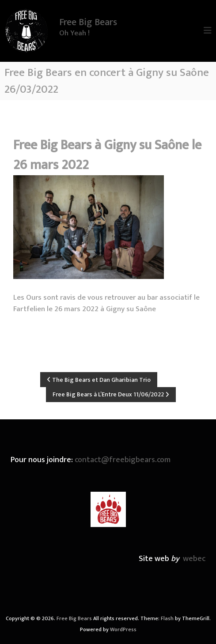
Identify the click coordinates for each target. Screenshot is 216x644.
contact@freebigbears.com (123, 460)
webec (194, 559)
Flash (167, 618)
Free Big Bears (88, 22)
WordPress (123, 629)
